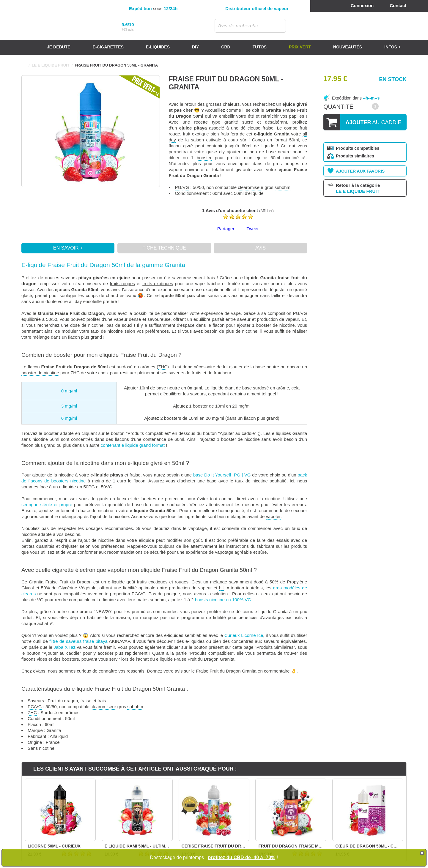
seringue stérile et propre (47, 505)
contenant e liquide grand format (133, 445)
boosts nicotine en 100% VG (223, 600)
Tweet (253, 229)
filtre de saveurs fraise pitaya (78, 641)
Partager (226, 229)
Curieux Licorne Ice (244, 635)
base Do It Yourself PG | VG (222, 475)
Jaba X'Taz (65, 647)
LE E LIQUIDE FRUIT (51, 65)
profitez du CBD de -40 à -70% (242, 857)
